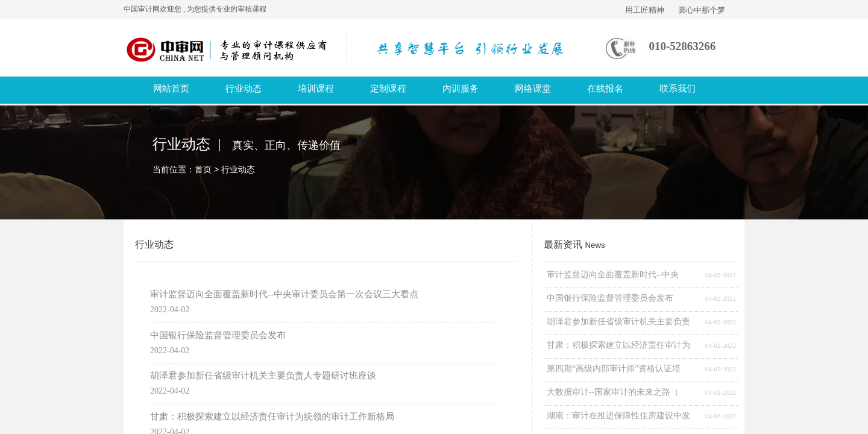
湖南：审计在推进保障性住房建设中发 (618, 416)
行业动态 (244, 89)
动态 (247, 169)
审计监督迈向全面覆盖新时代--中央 (613, 275)
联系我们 (678, 89)
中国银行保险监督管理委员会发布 (610, 298)
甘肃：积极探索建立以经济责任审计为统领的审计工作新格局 (272, 417)
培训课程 (316, 89)
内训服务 (461, 89)
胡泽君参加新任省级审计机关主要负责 (618, 322)
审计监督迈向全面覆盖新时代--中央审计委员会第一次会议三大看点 (284, 294)
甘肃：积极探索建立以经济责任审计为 (618, 345)
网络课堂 (533, 89)
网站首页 (171, 89)
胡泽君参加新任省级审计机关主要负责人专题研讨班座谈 (263, 376)
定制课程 (388, 89)
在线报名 (605, 89)
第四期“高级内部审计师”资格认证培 (614, 369)
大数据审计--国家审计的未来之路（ (613, 392)
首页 (203, 169)
